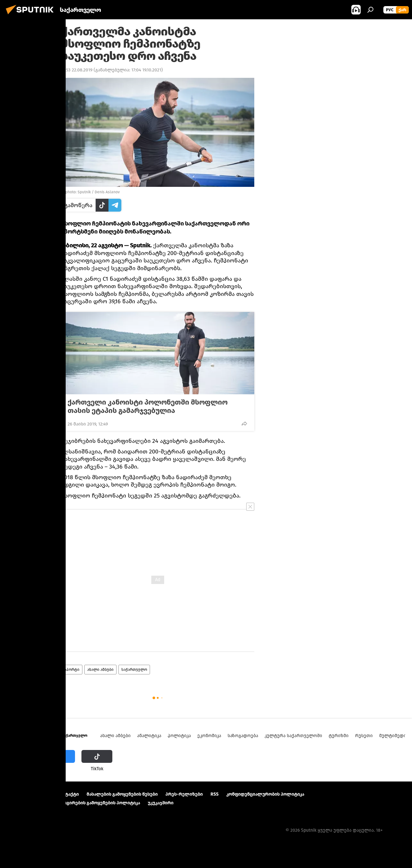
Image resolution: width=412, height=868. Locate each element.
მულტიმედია (394, 736)
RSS (215, 794)
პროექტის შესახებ (28, 794)
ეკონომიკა (209, 736)
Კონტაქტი (68, 794)
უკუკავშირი (161, 803)
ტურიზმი (339, 736)
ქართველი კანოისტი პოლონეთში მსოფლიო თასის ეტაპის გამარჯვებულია (148, 407)
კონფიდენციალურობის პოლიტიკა (265, 794)
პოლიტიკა (179, 736)
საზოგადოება (243, 736)
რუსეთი (364, 736)
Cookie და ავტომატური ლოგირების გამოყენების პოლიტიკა (73, 803)
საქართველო (134, 670)
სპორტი (72, 670)
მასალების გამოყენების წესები (122, 794)
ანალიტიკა (149, 736)
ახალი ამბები (100, 670)
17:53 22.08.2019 (77, 70)
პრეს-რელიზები (184, 794)
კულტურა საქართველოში (293, 736)
